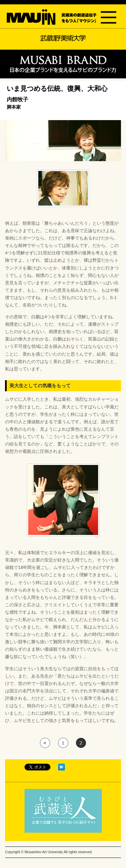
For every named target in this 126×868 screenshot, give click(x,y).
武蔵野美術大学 (63, 38)
